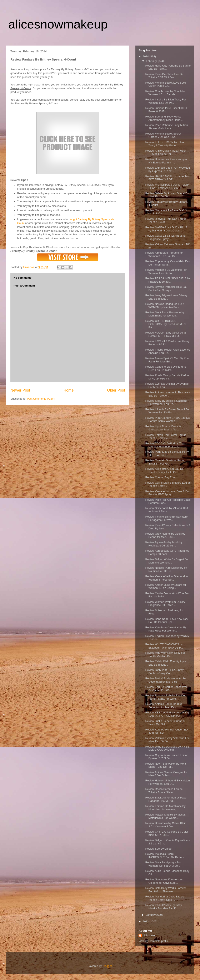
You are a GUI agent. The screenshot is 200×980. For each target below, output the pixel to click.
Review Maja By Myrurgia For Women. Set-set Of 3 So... (163, 864)
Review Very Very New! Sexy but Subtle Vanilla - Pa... (165, 654)
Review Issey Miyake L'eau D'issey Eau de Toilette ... (166, 297)
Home (69, 390)
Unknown (149, 935)
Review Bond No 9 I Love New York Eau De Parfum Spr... (167, 621)
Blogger (107, 966)
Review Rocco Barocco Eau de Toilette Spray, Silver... (164, 791)
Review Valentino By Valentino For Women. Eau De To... (166, 271)
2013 (146, 921)
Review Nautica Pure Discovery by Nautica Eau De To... (166, 569)
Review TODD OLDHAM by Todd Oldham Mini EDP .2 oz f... (165, 445)
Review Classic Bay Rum (160, 477)
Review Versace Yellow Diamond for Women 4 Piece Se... (167, 578)
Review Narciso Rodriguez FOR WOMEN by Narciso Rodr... (164, 306)
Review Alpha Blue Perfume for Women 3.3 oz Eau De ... (164, 254)
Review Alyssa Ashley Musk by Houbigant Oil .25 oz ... (164, 544)
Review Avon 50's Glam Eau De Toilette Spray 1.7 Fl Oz (164, 470)
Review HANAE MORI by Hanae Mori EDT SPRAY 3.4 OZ (168, 178)
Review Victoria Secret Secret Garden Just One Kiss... (163, 135)
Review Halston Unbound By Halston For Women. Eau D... (167, 782)
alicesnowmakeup (58, 24)
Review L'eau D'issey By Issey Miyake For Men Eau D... (163, 907)
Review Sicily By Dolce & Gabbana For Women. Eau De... (166, 402)
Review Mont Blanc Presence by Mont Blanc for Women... (165, 314)
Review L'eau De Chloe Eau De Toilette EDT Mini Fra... (164, 76)
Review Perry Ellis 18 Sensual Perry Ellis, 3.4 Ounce (167, 453)
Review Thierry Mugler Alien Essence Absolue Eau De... (168, 351)
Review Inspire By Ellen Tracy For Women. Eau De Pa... (166, 101)
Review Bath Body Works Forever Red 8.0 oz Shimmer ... (166, 890)
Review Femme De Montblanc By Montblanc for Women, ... (165, 808)
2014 (146, 56)
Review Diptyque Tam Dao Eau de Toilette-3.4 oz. (166, 221)
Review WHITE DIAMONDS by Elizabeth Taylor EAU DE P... (164, 646)
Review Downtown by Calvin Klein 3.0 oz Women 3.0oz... (166, 825)
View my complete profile (154, 941)
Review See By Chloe (158, 849)
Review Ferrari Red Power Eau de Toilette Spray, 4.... (166, 437)
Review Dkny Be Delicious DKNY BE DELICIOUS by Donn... (167, 748)
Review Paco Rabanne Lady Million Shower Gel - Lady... (167, 127)
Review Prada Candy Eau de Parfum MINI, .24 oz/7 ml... (167, 377)
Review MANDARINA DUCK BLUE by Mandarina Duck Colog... (166, 229)
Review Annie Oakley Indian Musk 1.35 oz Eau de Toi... (166, 152)
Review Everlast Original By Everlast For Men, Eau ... (167, 385)
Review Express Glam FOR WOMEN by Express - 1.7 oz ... (167, 169)
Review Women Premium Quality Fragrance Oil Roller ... (165, 604)
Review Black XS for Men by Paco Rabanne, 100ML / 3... (166, 799)
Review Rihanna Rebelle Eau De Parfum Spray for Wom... (165, 697)
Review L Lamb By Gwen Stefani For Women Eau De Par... (167, 411)
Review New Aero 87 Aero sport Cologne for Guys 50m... (164, 881)
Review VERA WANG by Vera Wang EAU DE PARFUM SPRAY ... (167, 714)
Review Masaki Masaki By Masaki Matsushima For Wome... (166, 816)
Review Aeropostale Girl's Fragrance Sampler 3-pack (167, 552)
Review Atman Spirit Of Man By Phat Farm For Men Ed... (167, 360)
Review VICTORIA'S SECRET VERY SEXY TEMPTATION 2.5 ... (167, 186)
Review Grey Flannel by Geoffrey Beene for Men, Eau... (165, 535)
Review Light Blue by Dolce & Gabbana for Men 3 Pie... (163, 428)
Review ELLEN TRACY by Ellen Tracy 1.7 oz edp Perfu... (164, 144)
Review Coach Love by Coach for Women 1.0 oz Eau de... (165, 93)
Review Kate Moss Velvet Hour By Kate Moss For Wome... (166, 629)
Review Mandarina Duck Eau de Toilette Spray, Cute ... (165, 898)
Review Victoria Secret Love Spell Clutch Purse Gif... (166, 84)
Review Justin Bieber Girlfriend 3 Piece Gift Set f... (165, 723)
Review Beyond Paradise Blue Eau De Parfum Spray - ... (166, 289)
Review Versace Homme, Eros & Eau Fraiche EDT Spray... (168, 493)
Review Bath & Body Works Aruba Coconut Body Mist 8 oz (166, 680)
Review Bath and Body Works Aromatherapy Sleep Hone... (164, 118)
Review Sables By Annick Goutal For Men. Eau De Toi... (167, 195)
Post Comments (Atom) (41, 399)
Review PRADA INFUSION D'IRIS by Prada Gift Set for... (167, 280)
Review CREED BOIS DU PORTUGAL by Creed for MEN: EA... (166, 324)
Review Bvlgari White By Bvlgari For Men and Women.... (167, 561)
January (151, 915)
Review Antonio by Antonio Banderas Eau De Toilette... (167, 394)
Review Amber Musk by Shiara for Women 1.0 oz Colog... (166, 586)
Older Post (116, 390)
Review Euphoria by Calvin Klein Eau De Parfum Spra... (168, 263)
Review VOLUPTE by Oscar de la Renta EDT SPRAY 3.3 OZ (165, 334)
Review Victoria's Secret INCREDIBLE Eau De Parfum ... (166, 856)
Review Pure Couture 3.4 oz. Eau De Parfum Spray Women (167, 420)
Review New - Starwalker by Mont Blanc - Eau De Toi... (166, 765)
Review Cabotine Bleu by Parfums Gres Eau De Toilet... (166, 368)
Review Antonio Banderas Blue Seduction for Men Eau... (164, 706)
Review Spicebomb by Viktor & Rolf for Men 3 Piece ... (166, 510)
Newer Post (20, 390)
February (152, 61)
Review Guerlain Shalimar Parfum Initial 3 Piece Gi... (166, 462)
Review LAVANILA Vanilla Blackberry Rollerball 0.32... (167, 343)
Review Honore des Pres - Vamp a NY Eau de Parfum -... (166, 161)
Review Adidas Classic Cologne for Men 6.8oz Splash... (166, 774)
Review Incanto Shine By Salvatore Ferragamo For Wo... (166, 518)
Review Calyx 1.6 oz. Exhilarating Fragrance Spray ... (165, 237)
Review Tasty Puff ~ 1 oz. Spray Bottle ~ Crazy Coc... (164, 672)
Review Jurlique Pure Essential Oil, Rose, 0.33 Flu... (166, 110)
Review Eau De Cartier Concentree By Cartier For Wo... (166, 689)
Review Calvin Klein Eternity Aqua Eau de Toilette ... (166, 663)
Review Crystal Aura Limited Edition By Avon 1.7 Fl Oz (167, 757)
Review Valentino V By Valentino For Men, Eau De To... (167, 740)
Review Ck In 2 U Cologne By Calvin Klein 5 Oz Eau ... (167, 833)
